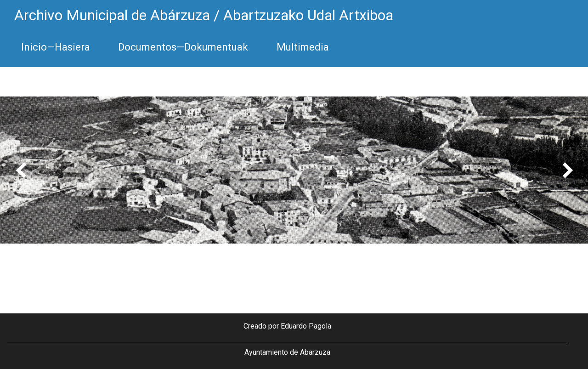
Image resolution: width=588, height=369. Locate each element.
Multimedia (303, 47)
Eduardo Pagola (306, 326)
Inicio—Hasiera (56, 47)
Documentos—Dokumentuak (183, 47)
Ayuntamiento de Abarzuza (287, 352)
